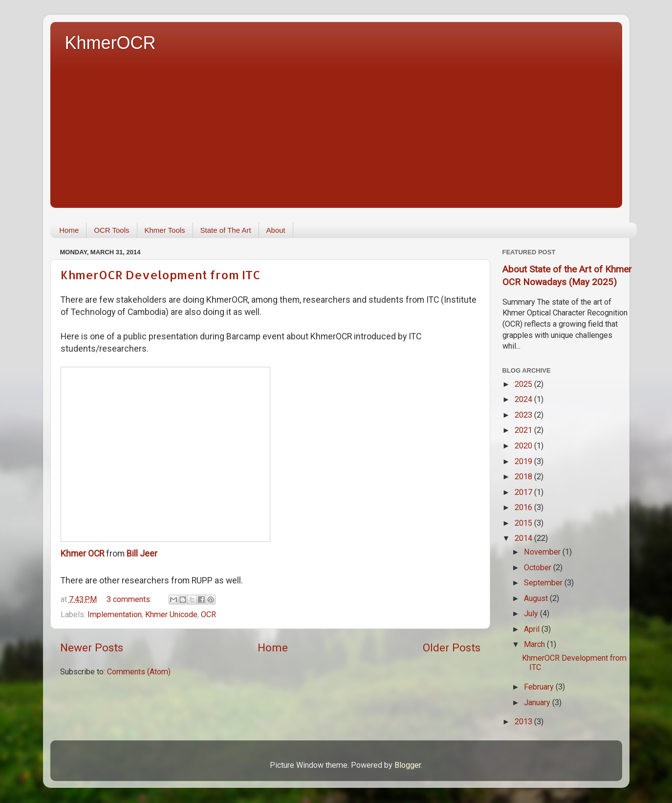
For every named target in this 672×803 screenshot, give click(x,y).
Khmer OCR (82, 553)
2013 (524, 722)
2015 (524, 523)
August (537, 598)
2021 (524, 430)
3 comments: (130, 599)
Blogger (408, 765)
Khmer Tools (165, 230)
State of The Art (226, 230)
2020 (524, 446)
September (544, 583)
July (532, 613)
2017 (524, 492)
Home (69, 230)
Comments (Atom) (139, 672)
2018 (524, 477)
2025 (524, 384)
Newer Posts (92, 648)
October (539, 568)
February (540, 687)
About (276, 230)
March (535, 644)
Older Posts (452, 648)
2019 (524, 461)
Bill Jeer (142, 553)
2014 (524, 538)
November (543, 552)
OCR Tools (111, 230)
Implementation (115, 614)
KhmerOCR (110, 43)
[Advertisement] (344, 127)
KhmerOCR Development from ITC (161, 275)
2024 (524, 399)
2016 (524, 507)
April (533, 629)
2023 (524, 415)
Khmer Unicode (171, 614)
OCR (208, 614)
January (538, 703)
